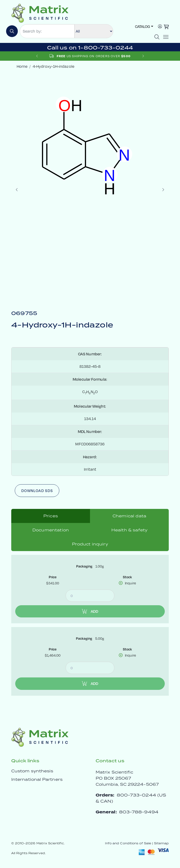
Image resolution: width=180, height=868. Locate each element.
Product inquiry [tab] (90, 544)
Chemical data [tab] (129, 516)
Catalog (142, 26)
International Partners (37, 779)
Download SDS (37, 490)
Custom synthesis (32, 771)
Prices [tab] (51, 516)
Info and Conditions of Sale (128, 843)
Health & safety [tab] (129, 530)
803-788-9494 (139, 812)
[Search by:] (47, 31)
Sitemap (161, 843)
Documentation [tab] (51, 530)
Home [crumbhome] (22, 66)
